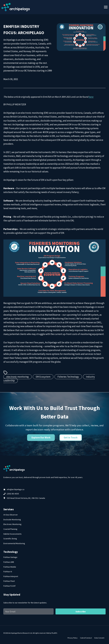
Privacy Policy (73, 638)
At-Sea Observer (11, 515)
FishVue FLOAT (10, 586)
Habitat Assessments (12, 534)
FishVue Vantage (10, 557)
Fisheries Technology (68, 377)
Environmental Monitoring (14, 543)
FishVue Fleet (9, 581)
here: (91, 97)
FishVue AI (8, 572)
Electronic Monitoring (12, 524)
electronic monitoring (18, 377)
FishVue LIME (9, 562)
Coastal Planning (10, 529)
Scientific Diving (10, 539)
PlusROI (54, 633)
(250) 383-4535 (13, 494)
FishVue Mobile (10, 567)
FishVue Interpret (11, 576)
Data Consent (99, 638)
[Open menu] (106, 7)
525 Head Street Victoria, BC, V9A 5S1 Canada (26, 498)
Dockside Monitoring (12, 520)
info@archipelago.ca (16, 489)
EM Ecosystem (43, 377)
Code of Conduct (86, 638)
